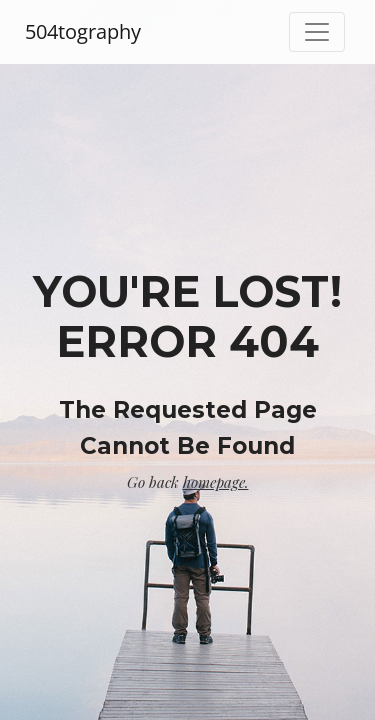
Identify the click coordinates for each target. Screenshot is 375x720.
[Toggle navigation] (317, 32)
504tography (83, 31)
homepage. (216, 482)
